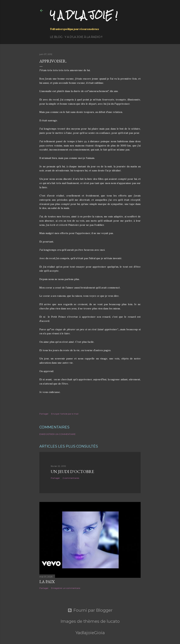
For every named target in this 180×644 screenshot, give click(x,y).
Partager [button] (44, 414)
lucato (113, 621)
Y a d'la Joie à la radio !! (83, 37)
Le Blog (56, 37)
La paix (47, 582)
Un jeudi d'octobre (72, 471)
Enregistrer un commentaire (57, 434)
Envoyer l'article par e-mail (65, 414)
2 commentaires (71, 478)
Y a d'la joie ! (84, 15)
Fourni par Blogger (90, 610)
